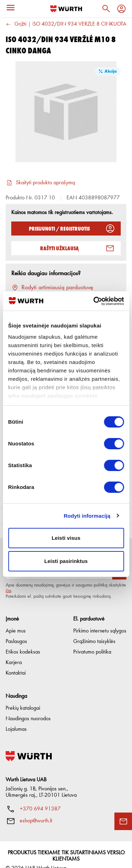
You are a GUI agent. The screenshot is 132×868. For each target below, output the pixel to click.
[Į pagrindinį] (66, 9)
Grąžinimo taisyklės (94, 630)
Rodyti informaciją (87, 516)
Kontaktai (16, 661)
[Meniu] (11, 8)
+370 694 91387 (40, 797)
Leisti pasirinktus (66, 561)
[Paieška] (106, 9)
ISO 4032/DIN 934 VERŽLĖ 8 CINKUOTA (79, 24)
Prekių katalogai (23, 696)
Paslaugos (16, 630)
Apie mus (16, 619)
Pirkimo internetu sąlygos (100, 619)
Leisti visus (66, 538)
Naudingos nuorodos (28, 707)
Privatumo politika (92, 640)
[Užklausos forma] (123, 821)
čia (8, 579)
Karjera (14, 651)
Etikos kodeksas (23, 640)
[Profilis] (121, 9)
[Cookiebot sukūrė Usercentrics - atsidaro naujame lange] (94, 301)
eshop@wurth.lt (36, 809)
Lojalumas (16, 717)
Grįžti (16, 24)
